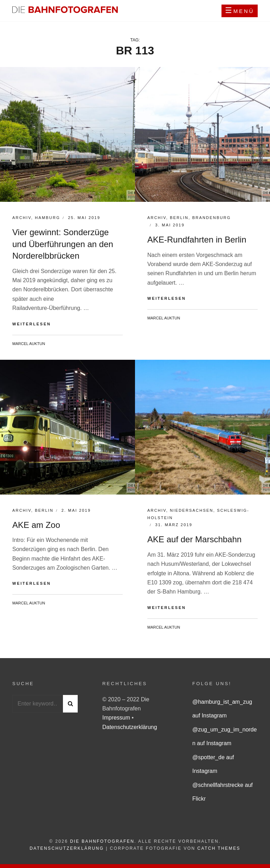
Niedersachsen (191, 510)
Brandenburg (212, 218)
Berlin (179, 218)
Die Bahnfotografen (102, 841)
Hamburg (47, 218)
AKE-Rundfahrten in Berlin (197, 240)
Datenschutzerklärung (130, 727)
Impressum (117, 718)
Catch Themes (219, 848)
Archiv (22, 218)
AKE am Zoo (36, 525)
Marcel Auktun (29, 344)
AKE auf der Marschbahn (194, 539)
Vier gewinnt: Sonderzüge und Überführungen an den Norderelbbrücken (63, 244)
